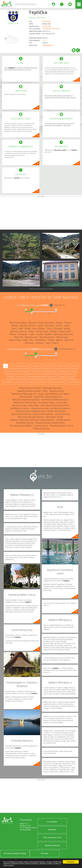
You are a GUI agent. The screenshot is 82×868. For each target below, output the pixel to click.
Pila (31, 340)
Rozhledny (64, 371)
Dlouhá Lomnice (27, 326)
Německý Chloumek (63, 334)
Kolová (53, 331)
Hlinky (27, 328)
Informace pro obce (52, 837)
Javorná (14, 331)
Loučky (40, 334)
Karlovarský (46, 21)
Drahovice (49, 326)
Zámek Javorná (57, 391)
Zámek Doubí (26, 397)
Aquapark (36, 366)
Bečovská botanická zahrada (26, 400)
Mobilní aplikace (52, 845)
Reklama (52, 830)
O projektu (52, 822)
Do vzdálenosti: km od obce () (30, 349)
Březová (32, 323)
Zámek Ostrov (41, 426)
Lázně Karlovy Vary (40, 408)
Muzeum (44, 382)
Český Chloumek (46, 323)
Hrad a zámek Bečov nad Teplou (54, 394)
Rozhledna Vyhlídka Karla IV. (55, 400)
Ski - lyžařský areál (61, 366)
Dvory (67, 326)
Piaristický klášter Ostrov (62, 426)
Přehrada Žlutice (42, 429)
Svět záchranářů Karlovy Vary (54, 405)
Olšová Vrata (15, 340)
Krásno (13, 334)
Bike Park (21, 382)
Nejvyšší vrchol (8, 382)
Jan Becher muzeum (60, 408)
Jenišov (31, 331)
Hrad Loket (62, 402)
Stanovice (29, 343)
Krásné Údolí (64, 331)
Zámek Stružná (62, 414)
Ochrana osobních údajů (15, 853)
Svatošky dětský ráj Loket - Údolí (32, 391)
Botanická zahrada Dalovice (31, 417)
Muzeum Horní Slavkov (30, 388)
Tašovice (40, 343)
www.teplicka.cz (48, 45)
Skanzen (75, 366)
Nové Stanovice (47, 337)
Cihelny (14, 326)
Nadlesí (48, 334)
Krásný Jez (23, 334)
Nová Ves (19, 337)
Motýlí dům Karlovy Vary (25, 402)
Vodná (56, 343)
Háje (21, 328)
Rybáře (59, 340)
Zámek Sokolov (63, 420)
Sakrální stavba (73, 382)
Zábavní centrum (57, 382)
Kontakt (45, 853)
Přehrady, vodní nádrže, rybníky (18, 371)
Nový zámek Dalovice (21, 414)
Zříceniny (20, 377)
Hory (49, 328)
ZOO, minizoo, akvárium (20, 366)
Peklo (25, 340)
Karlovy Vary (47, 26)
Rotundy (53, 377)
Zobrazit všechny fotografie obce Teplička (41, 289)
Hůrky (67, 328)
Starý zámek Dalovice (43, 414)
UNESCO (47, 366)
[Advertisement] (41, 213)
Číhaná (68, 323)
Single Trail (33, 382)
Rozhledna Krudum (20, 408)
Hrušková (58, 328)
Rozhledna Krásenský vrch (24, 394)
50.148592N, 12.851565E (51, 29)
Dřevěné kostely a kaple (37, 377)
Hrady (74, 371)
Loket (32, 334)
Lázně (71, 377)
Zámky (11, 377)
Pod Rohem (41, 340)
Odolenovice (62, 337)
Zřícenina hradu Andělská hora (30, 411)
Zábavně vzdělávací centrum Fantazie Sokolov (32, 420)
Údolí (48, 343)
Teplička (38, 12)
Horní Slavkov (39, 328)
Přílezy (51, 340)
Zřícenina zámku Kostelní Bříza (50, 423)
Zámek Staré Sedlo (56, 411)
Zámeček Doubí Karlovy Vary (48, 397)
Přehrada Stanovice (52, 388)
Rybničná (69, 340)
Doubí (40, 326)
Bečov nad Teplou (18, 323)
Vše (5, 366)
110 (44, 40)
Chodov (59, 323)
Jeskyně (62, 377)
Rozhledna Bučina (25, 423)
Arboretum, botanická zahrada (45, 371)
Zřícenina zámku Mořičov (21, 426)
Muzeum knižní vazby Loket (26, 405)
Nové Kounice (31, 337)
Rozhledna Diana (47, 402)
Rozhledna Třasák (54, 417)
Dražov (59, 326)
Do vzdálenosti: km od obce (33, 305)
